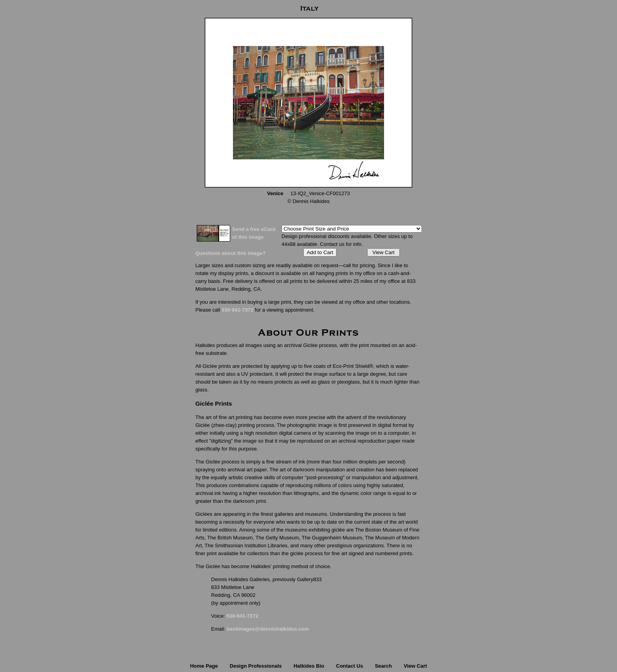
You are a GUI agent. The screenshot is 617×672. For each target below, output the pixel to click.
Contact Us (350, 666)
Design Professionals (256, 666)
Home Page (204, 666)
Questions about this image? (231, 253)
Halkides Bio (309, 666)
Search (383, 666)
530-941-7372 (237, 310)
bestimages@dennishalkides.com (268, 629)
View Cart (383, 252)
